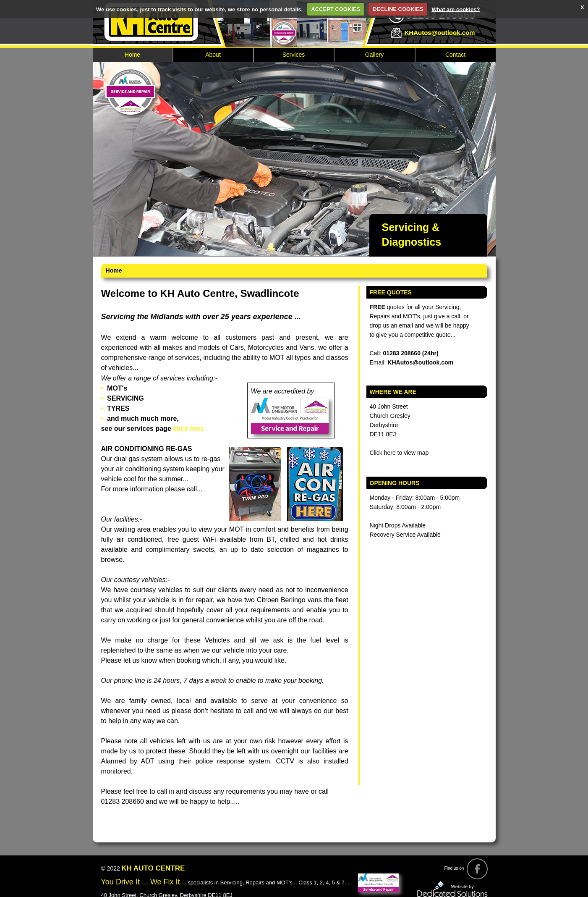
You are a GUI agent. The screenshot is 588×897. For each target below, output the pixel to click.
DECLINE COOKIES (398, 9)
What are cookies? (456, 9)
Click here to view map (399, 453)
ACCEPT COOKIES (336, 9)
